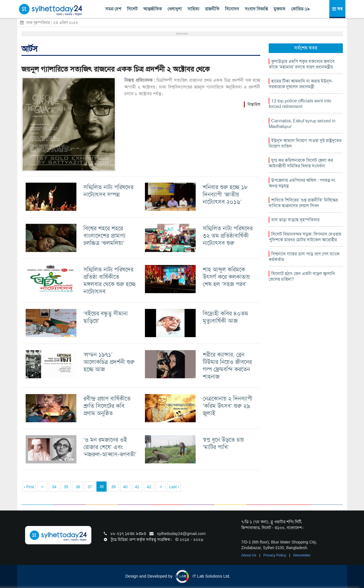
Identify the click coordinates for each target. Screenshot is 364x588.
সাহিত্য (193, 9)
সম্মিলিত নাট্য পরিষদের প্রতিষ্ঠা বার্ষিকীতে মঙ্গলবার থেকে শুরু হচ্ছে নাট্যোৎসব (110, 280)
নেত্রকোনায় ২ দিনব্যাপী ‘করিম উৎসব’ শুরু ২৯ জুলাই (228, 406)
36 (78, 487)
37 (90, 487)
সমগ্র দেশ (113, 9)
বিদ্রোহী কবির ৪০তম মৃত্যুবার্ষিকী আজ (225, 317)
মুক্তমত (279, 9)
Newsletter (302, 555)
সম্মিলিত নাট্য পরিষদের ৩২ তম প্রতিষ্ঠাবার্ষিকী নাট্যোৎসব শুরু (228, 236)
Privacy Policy (275, 555)
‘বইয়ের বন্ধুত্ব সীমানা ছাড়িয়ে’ (106, 317)
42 (149, 487)
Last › (174, 487)
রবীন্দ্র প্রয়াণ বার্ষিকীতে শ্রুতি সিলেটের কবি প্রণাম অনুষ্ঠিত (107, 406)
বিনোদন (232, 9)
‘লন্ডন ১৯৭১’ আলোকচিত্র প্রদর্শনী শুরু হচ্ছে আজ (109, 362)
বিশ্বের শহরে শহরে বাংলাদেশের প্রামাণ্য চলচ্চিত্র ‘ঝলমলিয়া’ (104, 236)
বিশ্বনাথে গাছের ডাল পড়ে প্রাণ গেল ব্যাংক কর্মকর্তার (304, 257)
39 (113, 487)
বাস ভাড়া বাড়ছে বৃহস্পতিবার (295, 220)
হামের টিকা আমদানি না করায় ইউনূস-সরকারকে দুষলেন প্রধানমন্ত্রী (301, 84)
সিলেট (132, 9)
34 (54, 487)
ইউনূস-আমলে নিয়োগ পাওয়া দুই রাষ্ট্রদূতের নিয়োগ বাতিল (305, 143)
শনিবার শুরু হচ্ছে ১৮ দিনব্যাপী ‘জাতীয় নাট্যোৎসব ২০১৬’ (225, 194)
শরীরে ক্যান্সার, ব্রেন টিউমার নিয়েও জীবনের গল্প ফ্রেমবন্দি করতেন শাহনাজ (227, 365)
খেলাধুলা (175, 9)
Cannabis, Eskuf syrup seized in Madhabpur (302, 124)
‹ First (29, 487)
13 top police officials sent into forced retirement (300, 104)
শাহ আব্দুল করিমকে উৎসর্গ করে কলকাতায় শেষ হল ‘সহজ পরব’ (226, 277)
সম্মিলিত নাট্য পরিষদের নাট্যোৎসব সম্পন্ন (108, 191)
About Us (249, 555)
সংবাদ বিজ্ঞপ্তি (256, 9)
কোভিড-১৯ (300, 9)
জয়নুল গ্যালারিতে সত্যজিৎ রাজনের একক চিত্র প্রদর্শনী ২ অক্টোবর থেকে (116, 69)
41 (137, 487)
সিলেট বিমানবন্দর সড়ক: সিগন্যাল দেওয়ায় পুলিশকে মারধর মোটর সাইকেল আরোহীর (305, 237)
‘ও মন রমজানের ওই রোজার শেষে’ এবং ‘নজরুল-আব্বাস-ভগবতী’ (110, 447)
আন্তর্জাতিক (153, 9)
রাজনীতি (212, 9)
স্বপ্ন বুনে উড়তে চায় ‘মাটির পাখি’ (223, 443)
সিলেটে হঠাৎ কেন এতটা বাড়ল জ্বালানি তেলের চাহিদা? (302, 276)
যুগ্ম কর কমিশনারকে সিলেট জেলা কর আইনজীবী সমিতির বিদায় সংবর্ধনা (301, 163)
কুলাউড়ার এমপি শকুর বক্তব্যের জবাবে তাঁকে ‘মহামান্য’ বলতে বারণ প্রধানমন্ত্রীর (302, 64)
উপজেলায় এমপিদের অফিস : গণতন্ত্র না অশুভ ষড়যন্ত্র (302, 183)
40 (125, 487)
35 (66, 487)
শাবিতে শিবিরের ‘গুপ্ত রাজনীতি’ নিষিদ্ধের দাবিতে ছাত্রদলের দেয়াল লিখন (303, 203)
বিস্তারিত (254, 104)
